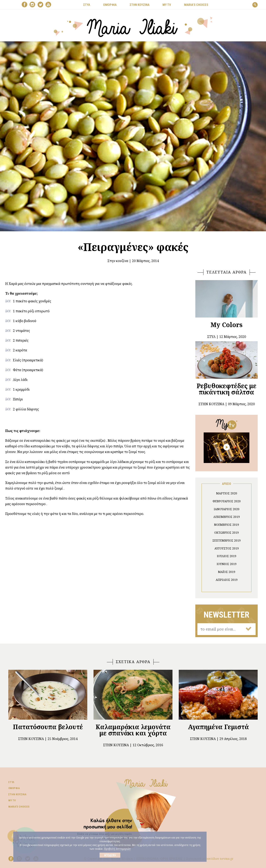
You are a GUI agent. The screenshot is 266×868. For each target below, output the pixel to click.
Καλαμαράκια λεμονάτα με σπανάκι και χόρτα (133, 730)
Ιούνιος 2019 (227, 564)
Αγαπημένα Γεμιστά (218, 727)
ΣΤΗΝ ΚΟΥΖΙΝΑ (140, 5)
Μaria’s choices (196, 5)
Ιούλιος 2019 (227, 556)
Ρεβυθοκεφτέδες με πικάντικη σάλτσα (227, 389)
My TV (12, 800)
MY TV (167, 5)
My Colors (227, 325)
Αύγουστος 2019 (227, 548)
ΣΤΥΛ (87, 5)
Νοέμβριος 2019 (227, 525)
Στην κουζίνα (118, 261)
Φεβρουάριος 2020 (227, 501)
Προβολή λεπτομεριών (117, 849)
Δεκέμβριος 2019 (227, 517)
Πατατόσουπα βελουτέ (48, 727)
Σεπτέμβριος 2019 (227, 540)
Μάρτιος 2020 (227, 493)
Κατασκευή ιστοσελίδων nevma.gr (210, 859)
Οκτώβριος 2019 (227, 532)
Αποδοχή (110, 855)
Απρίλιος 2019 (227, 580)
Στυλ (11, 782)
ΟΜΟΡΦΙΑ (110, 5)
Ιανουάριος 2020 (227, 509)
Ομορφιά (14, 788)
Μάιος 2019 (227, 572)
